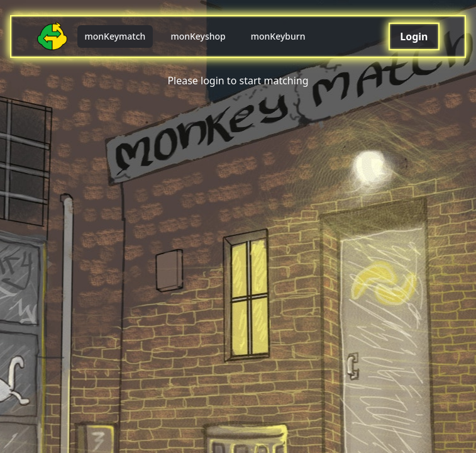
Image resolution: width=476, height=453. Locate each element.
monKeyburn (278, 36)
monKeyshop (198, 36)
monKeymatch (115, 36)
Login (414, 36)
